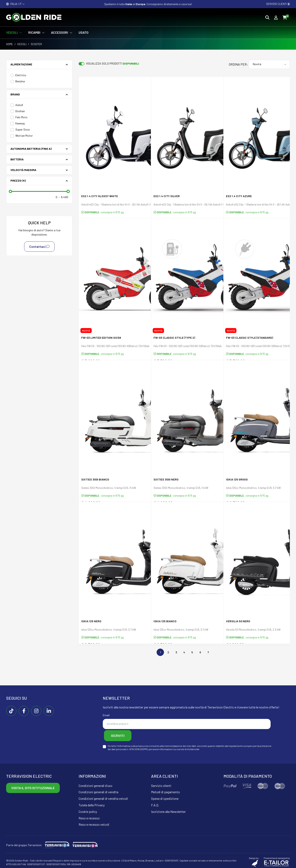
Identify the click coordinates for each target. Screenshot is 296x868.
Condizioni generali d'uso (95, 784)
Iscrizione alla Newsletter (168, 809)
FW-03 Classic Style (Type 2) (174, 338)
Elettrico (21, 75)
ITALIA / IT (15, 4)
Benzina (20, 81)
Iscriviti (122, 735)
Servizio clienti (278, 4)
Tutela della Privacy (92, 803)
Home (10, 44)
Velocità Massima (23, 170)
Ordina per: (238, 64)
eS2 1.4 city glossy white (100, 197)
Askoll (19, 105)
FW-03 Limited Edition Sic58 (101, 338)
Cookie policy (88, 809)
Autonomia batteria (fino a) (31, 149)
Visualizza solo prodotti (112, 63)
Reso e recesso (89, 816)
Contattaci (39, 247)
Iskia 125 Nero (91, 622)
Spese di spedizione (165, 796)
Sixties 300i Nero (166, 480)
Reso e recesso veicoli (94, 823)
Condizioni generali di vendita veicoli (103, 796)
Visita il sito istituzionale (33, 786)
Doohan (20, 111)
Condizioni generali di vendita (98, 790)
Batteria (17, 159)
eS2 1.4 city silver (167, 197)
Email (106, 715)
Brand (15, 94)
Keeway (20, 123)
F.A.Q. (155, 803)
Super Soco (23, 129)
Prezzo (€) (18, 180)
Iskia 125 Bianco (165, 622)
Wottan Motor (24, 136)
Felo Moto (21, 117)
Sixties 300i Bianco (95, 480)
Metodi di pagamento (166, 790)
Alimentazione (21, 64)
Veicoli (22, 44)
